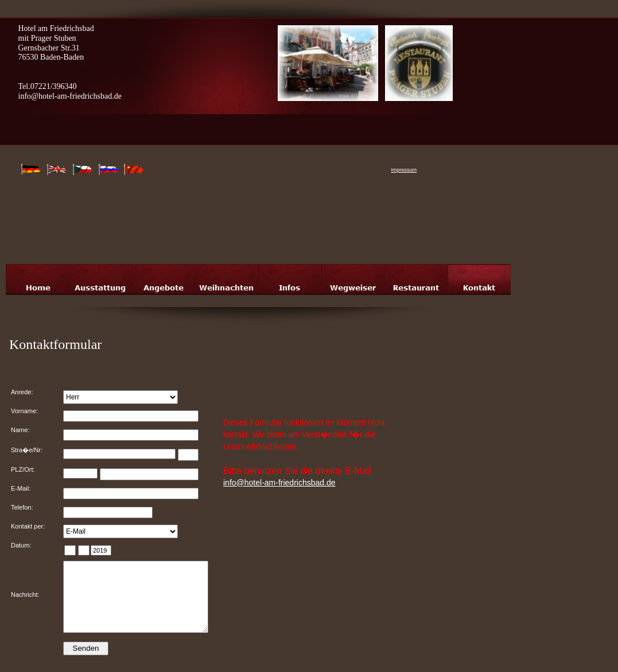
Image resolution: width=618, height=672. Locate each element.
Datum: (21, 545)
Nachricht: (25, 595)
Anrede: (22, 392)
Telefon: (22, 507)
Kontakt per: (28, 526)
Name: (20, 430)
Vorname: (24, 411)
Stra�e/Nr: (27, 450)
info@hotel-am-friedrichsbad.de (279, 483)
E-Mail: (21, 488)
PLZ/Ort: (23, 469)
